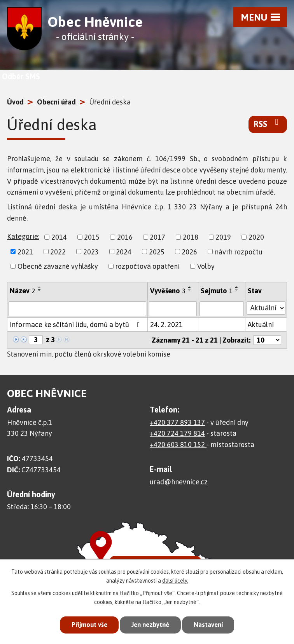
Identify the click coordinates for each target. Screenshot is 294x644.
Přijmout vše (86, 625)
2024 (124, 252)
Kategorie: (23, 236)
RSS (268, 124)
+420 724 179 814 (177, 433)
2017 (157, 237)
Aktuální (261, 325)
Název (23, 291)
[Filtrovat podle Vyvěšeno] (173, 309)
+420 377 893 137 (177, 422)
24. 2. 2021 (166, 325)
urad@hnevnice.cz (179, 482)
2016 (125, 237)
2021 (25, 252)
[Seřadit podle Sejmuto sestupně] (237, 290)
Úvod (15, 102)
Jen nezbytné (150, 625)
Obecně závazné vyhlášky (58, 266)
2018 (191, 237)
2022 (58, 252)
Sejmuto (217, 291)
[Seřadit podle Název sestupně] (40, 290)
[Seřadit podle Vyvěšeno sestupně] (190, 290)
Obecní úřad (56, 102)
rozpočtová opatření (147, 266)
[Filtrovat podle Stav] (266, 308)
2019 (223, 237)
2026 (189, 252)
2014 (59, 237)
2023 (91, 252)
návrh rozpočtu (239, 252)
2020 (256, 237)
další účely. (175, 580)
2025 (157, 252)
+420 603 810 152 (178, 445)
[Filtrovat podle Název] (77, 309)
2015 (92, 237)
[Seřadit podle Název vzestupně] (40, 287)
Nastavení (211, 625)
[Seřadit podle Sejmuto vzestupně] (237, 287)
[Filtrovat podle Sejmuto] (222, 309)
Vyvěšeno (168, 291)
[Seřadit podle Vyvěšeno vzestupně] (190, 287)
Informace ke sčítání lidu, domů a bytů (76, 325)
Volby (206, 266)
